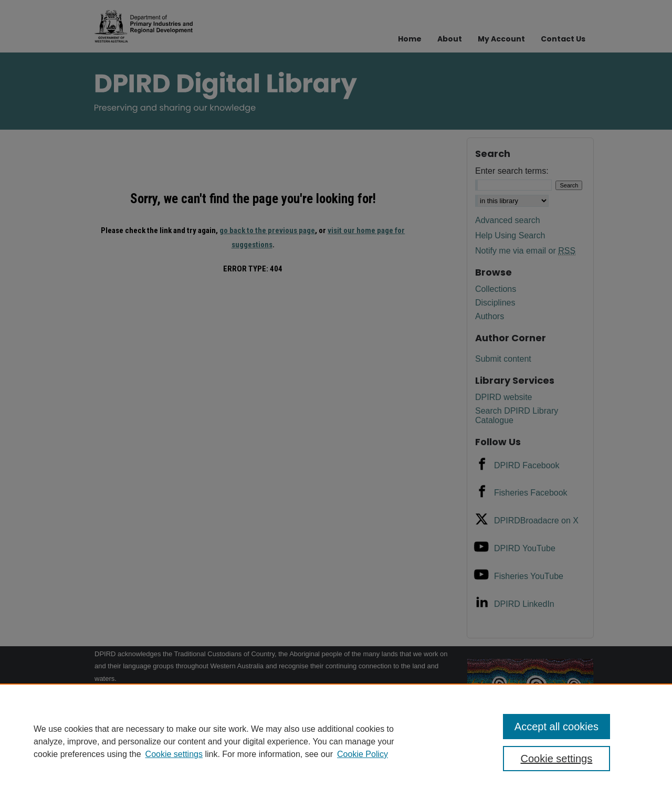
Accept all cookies (556, 727)
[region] (336, 741)
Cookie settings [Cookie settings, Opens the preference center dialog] (557, 759)
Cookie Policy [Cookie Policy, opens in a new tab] (363, 754)
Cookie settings (174, 754)
